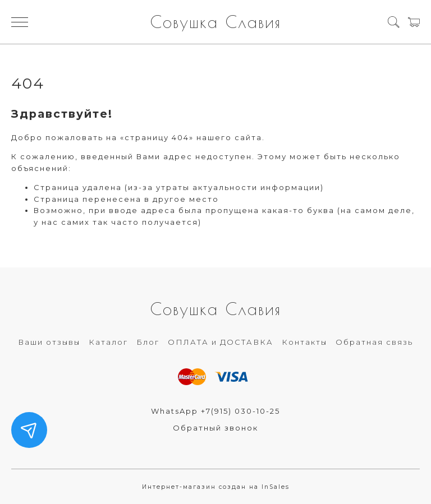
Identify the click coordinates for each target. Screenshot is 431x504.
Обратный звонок (215, 428)
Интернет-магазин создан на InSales (216, 487)
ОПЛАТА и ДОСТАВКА (221, 342)
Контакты (304, 342)
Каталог (108, 342)
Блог (148, 342)
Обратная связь (374, 342)
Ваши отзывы (49, 342)
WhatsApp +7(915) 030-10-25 (215, 411)
